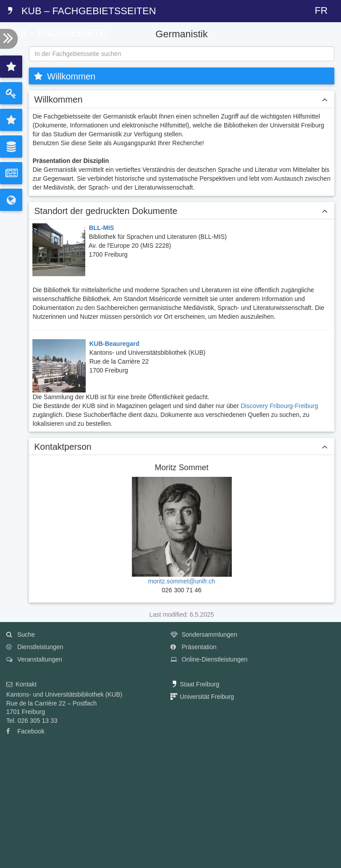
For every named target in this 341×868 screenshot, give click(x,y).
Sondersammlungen (204, 634)
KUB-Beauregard (114, 344)
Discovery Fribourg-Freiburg (279, 406)
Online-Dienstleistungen (209, 659)
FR (321, 10)
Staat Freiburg (195, 684)
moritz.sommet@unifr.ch (181, 581)
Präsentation (194, 647)
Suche (21, 634)
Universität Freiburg (202, 697)
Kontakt (21, 684)
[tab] (11, 67)
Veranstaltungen (34, 659)
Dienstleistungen (35, 647)
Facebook (25, 731)
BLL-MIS (101, 228)
